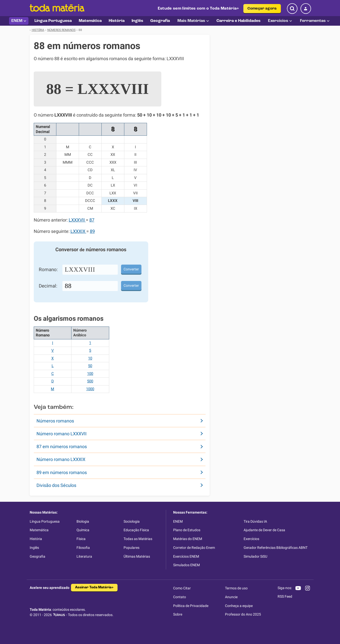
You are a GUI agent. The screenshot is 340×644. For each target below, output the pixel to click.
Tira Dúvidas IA (255, 521)
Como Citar (182, 588)
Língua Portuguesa (45, 521)
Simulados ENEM (186, 565)
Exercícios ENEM (186, 556)
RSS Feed (285, 596)
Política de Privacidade (191, 606)
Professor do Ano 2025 (243, 614)
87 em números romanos (62, 446)
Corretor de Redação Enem (194, 548)
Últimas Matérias (137, 556)
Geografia (37, 556)
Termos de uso (236, 588)
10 (90, 358)
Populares (131, 548)
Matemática (39, 530)
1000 (90, 389)
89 (92, 231)
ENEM (19, 21)
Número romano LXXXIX (61, 459)
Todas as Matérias (138, 539)
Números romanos (55, 421)
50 (90, 366)
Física (81, 539)
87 (92, 220)
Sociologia (132, 521)
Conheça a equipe (239, 606)
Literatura (84, 556)
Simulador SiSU (255, 556)
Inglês (34, 548)
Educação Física (136, 530)
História (36, 539)
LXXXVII (77, 220)
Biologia (83, 521)
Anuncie (231, 597)
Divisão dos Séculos (56, 485)
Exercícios (280, 21)
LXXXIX (78, 231)
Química (83, 530)
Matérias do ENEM (188, 539)
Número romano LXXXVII (62, 434)
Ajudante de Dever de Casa (264, 530)
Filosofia (83, 548)
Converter (131, 269)
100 (90, 374)
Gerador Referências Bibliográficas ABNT (276, 548)
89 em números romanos (62, 472)
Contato (180, 597)
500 (90, 381)
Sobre (178, 614)
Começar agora (262, 9)
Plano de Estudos (187, 530)
